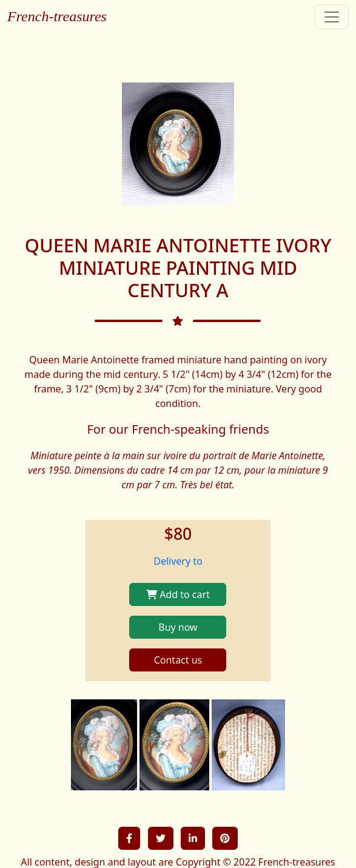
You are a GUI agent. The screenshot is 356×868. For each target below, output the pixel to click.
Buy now (178, 627)
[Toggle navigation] (332, 17)
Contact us (178, 660)
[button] (129, 838)
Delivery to (178, 561)
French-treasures (57, 16)
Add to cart (178, 594)
